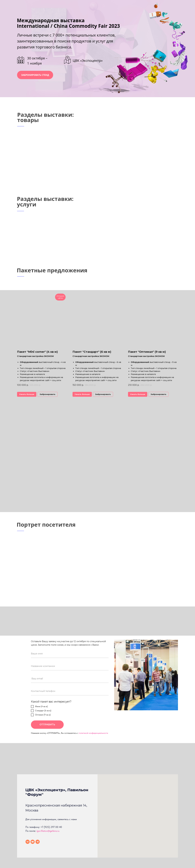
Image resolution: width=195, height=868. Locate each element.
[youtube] (33, 842)
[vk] (28, 842)
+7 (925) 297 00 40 (51, 827)
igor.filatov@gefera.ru (48, 831)
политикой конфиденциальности (93, 733)
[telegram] (38, 842)
